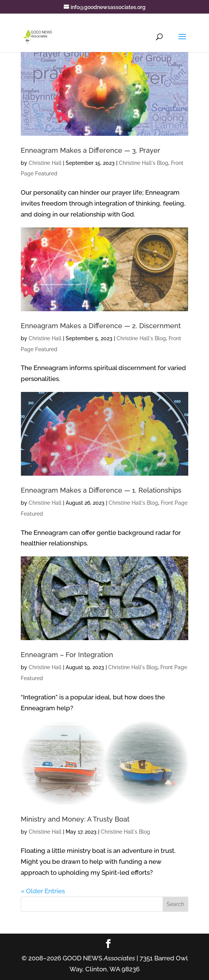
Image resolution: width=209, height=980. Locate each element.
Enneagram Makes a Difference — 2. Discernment (101, 326)
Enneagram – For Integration (67, 655)
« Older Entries (43, 891)
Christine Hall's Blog (144, 163)
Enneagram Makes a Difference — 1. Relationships (101, 490)
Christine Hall (45, 163)
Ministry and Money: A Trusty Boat (75, 819)
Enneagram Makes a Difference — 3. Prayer (91, 150)
